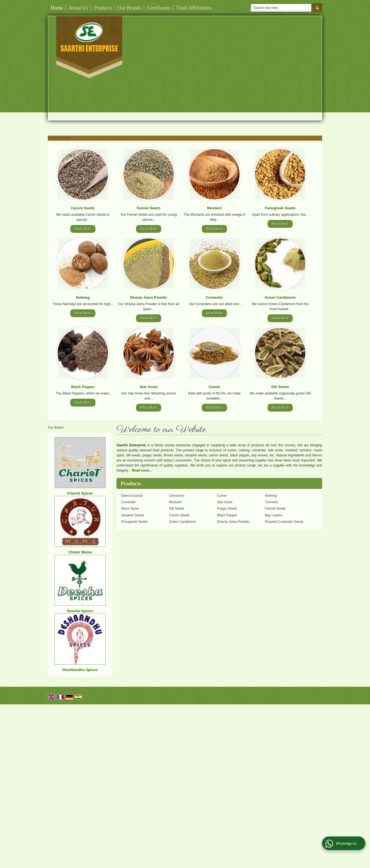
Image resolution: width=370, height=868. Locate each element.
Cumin (214, 387)
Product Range (59, 138)
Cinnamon (177, 496)
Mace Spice (130, 509)
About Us (79, 8)
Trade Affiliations (194, 8)
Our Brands (130, 8)
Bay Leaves (274, 515)
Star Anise (149, 387)
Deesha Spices (80, 611)
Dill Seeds (280, 387)
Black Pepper (83, 387)
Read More (83, 229)
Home (57, 8)
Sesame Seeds (133, 515)
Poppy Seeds (227, 509)
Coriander (214, 297)
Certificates (159, 8)
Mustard (214, 208)
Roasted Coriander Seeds (284, 522)
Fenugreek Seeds (280, 208)
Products (103, 8)
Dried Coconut (132, 496)
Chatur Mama (80, 552)
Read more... (142, 470)
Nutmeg (83, 297)
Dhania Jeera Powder (148, 297)
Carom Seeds (83, 208)
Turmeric (272, 502)
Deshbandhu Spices (80, 670)
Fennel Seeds (148, 208)
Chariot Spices (80, 493)
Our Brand (56, 428)
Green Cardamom (280, 297)
